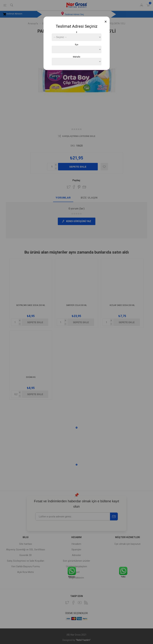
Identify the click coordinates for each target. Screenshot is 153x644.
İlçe (77, 45)
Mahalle (77, 57)
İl (77, 32)
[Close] (106, 22)
